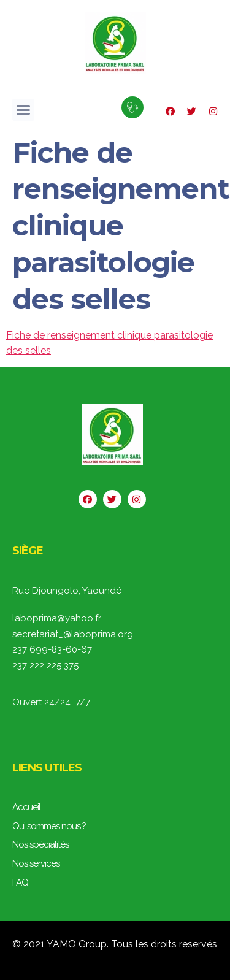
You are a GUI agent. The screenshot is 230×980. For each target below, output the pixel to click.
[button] (23, 110)
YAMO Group (77, 944)
